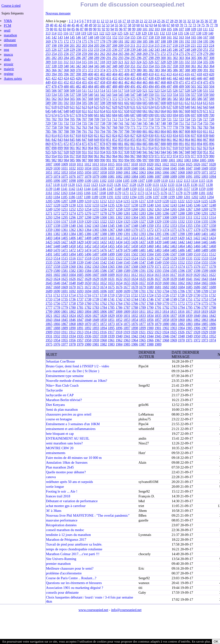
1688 (212, 287)
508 (66, 91)
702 (54, 119)
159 (157, 37)
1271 (49, 213)
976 (188, 156)
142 (54, 37)
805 (169, 131)
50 (95, 25)
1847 (80, 320)
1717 (96, 295)
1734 (57, 299)
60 (138, 25)
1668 (57, 287)
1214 (119, 201)
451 (60, 82)
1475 (96, 250)
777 (169, 127)
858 (151, 140)
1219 (158, 201)
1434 (119, 242)
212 (139, 46)
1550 (166, 262)
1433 (111, 242)
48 (86, 25)
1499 (111, 254)
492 (139, 86)
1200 (179, 197)
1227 (49, 205)
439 (157, 78)
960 (91, 156)
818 (78, 136)
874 (78, 144)
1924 (166, 332)
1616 (166, 275)
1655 (127, 283)
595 (84, 103)
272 (163, 54)
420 (212, 74)
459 (109, 82)
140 (211, 33)
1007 (49, 164)
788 (66, 131)
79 (47, 29)
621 (72, 107)
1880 (166, 324)
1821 (49, 316)
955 (60, 156)
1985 (127, 344)
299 (157, 58)
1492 (57, 254)
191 (182, 41)
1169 (110, 193)
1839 (189, 316)
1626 (72, 279)
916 (163, 148)
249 (194, 50)
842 (54, 140)
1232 (88, 205)
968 (139, 156)
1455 (111, 246)
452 (66, 82)
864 (188, 140)
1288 (181, 213)
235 (109, 50)
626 (103, 107)
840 (212, 136)
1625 (65, 279)
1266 (181, 209)
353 (145, 66)
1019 (142, 164)
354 (151, 66)
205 (97, 46)
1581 (65, 271)
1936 (88, 336)
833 (169, 136)
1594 (166, 271)
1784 (104, 307)
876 (91, 144)
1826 (88, 316)
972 (163, 156)
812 (212, 131)
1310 (181, 217)
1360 (57, 230)
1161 (49, 193)
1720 (119, 295)
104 (163, 29)
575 (133, 99)
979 (206, 156)
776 (163, 127)
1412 (119, 238)
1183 (49, 197)
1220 (166, 201)
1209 (80, 201)
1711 (49, 295)
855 (133, 140)
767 (109, 127)
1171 (126, 193)
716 (139, 119)
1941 (127, 336)
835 (182, 136)
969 (145, 156)
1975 (49, 344)
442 (175, 78)
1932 (57, 336)
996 (139, 160)
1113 (187, 181)
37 (211, 21)
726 (200, 119)
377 (121, 70)
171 (60, 41)
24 (154, 21)
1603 (65, 275)
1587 (111, 271)
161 (169, 37)
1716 (88, 295)
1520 (104, 258)
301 (169, 58)
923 (206, 148)
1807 (111, 312)
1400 (197, 234)
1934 (72, 336)
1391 (127, 234)
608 (163, 103)
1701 (142, 291)
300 (163, 58)
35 (202, 21)
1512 (212, 254)
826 (127, 136)
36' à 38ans (54, 511)
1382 (57, 234)
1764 (119, 303)
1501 (127, 254)
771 (133, 127)
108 (188, 29)
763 (84, 127)
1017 (127, 164)
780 (188, 127)
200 (66, 46)
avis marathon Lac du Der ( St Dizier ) (72, 371)
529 (194, 91)
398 (78, 74)
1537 (65, 262)
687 (133, 115)
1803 (80, 312)
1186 (72, 197)
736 (91, 123)
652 (91, 111)
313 (72, 62)
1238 (135, 205)
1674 (104, 287)
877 (97, 144)
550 (151, 95)
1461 (158, 246)
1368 (119, 230)
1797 (205, 307)
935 (109, 152)
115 (60, 33)
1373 (158, 230)
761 (72, 127)
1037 (111, 168)
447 (206, 78)
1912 (72, 332)
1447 (49, 246)
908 (115, 148)
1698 (119, 291)
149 (97, 37)
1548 (150, 262)
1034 (88, 168)
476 (212, 82)
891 (182, 144)
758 (54, 127)
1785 (111, 307)
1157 (187, 189)
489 (121, 86)
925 (48, 152)
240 (139, 50)
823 (109, 136)
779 (182, 127)
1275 (80, 213)
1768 (150, 303)
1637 (158, 279)
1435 (127, 242)
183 (133, 41)
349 (121, 66)
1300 (104, 217)
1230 (72, 205)
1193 (126, 197)
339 (60, 66)
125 (120, 33)
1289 (189, 213)
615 (206, 103)
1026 (197, 164)
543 (109, 95)
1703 (158, 291)
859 (157, 140)
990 (103, 160)
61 (142, 25)
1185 (64, 197)
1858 (166, 320)
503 (206, 86)
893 (194, 144)
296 (139, 58)
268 (139, 54)
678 (78, 115)
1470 (57, 250)
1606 (88, 275)
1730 (197, 295)
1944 (150, 336)
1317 (65, 221)
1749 (173, 299)
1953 (49, 340)
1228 (57, 205)
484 (91, 86)
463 (133, 82)
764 (91, 127)
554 (175, 95)
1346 (119, 226)
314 (78, 62)
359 (182, 66)
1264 (166, 209)
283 (60, 58)
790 (78, 131)
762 (78, 127)
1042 (150, 168)
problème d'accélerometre (64, 573)
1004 (195, 160)
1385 (80, 234)
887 (157, 144)
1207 (65, 201)
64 (155, 25)
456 (91, 82)
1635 (142, 279)
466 (151, 82)
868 (212, 140)
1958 (88, 340)
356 (163, 66)
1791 (158, 307)
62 (147, 25)
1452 (88, 246)
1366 (104, 230)
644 (212, 107)
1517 (80, 258)
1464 (181, 246)
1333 (189, 221)
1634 (135, 279)
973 (169, 156)
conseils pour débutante (62, 592)
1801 (65, 312)
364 (212, 66)
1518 (88, 258)
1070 (197, 172)
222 (200, 46)
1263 (158, 209)
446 (200, 78)
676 (66, 115)
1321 (96, 221)
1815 (173, 312)
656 (115, 111)
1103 (111, 181)
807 (182, 131)
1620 (197, 275)
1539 (80, 262)
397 (72, 74)
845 (72, 140)
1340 (72, 226)
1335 (205, 221)
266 (127, 54)
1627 (80, 279)
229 (72, 50)
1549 (158, 262)
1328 (150, 221)
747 (157, 123)
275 (182, 54)
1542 (104, 262)
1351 (158, 226)
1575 (189, 267)
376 (115, 70)
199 (60, 46)
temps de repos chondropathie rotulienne (74, 549)
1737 (80, 299)
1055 (80, 172)
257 (72, 54)
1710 (212, 291)
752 (188, 123)
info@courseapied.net (126, 610)
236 (115, 50)
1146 (102, 189)
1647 (65, 283)
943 (157, 152)
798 (127, 131)
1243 (173, 205)
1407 (80, 238)
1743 (127, 299)
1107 (141, 181)
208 (115, 46)
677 (72, 115)
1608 (104, 275)
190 (175, 41)
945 (169, 152)
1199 (171, 197)
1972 (197, 340)
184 (139, 41)
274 (175, 54)
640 (188, 107)
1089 (173, 176)
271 (157, 54)
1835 (158, 316)
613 (194, 103)
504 (212, 86)
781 (194, 127)
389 (194, 70)
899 (60, 148)
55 (116, 25)
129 (144, 33)
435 (133, 78)
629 (121, 107)
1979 (80, 344)
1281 (127, 213)
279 (206, 54)
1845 (65, 320)
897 (48, 148)
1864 (212, 320)
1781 (80, 307)
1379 (205, 230)
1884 (197, 324)
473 (194, 82)
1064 (150, 172)
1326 (135, 221)
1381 (49, 234)
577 (145, 99)
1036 (104, 168)
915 (157, 148)
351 (133, 66)
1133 (171, 185)
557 (194, 95)
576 (139, 99)
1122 (87, 185)
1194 (133, 197)
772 (139, 127)
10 (94, 21)
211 (133, 46)
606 (151, 103)
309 (48, 62)
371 (84, 70)
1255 (96, 209)
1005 (203, 160)
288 (91, 58)
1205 (49, 201)
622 (78, 107)
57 (125, 25)
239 (133, 50)
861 (169, 140)
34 (198, 21)
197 (48, 46)
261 (97, 54)
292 (115, 58)
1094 (212, 176)
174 (78, 41)
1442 (181, 242)
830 (151, 136)
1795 (189, 307)
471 (182, 82)
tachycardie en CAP (60, 395)
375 (109, 70)
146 (78, 37)
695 (182, 115)
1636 (150, 279)
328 (163, 62)
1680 (150, 287)
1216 (135, 201)
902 (78, 148)
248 (188, 50)
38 (215, 21)
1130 (148, 185)
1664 (197, 283)
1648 (72, 283)
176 (91, 41)
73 (194, 25)
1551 (173, 262)
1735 (65, 299)
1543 (111, 262)
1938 (104, 336)
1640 (181, 279)
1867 (65, 324)
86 (77, 29)
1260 (135, 209)
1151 (141, 189)
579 (157, 99)
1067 (173, 172)
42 (60, 25)
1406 (72, 238)
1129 (140, 185)
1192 (118, 197)
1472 (72, 250)
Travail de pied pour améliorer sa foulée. (74, 544)
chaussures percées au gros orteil (69, 414)
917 (169, 148)
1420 (181, 238)
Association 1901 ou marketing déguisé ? (75, 588)
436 (139, 78)
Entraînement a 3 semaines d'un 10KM (73, 424)
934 (103, 152)
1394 (150, 234)
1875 (127, 324)
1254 (88, 209)
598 (103, 103)
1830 (119, 316)
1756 (57, 303)
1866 (57, 324)
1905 (189, 328)
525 (169, 91)
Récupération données (61, 525)
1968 (166, 340)
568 (91, 99)
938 (127, 152)
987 (84, 160)
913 (145, 148)
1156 (179, 189)
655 (109, 111)
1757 (65, 303)
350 (127, 66)
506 (54, 91)
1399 (189, 234)
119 (84, 33)
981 (48, 160)
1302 (119, 217)
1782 (88, 307)
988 (91, 160)
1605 (80, 275)
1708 (197, 291)
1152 (148, 189)
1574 (181, 267)
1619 (189, 275)
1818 (197, 312)
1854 (135, 320)
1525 (142, 258)
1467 (205, 246)
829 (145, 136)
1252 (72, 209)
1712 (57, 295)
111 (205, 29)
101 (145, 29)
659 (133, 111)
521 (145, 91)
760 (66, 127)
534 (54, 95)
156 (139, 37)
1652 (104, 283)
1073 (49, 176)
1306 (150, 217)
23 (150, 21)
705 (72, 119)
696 (188, 115)
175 (84, 41)
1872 (104, 324)
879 (109, 144)
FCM (7, 26)
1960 (104, 340)
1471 (65, 250)
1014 (103, 164)
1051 (49, 172)
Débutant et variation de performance (72, 501)
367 (60, 70)
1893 (96, 328)
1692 (72, 291)
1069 (189, 172)
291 (109, 58)
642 (200, 107)
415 (181, 74)
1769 (158, 303)
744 (139, 123)
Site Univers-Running (61, 559)
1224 (197, 201)
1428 (72, 242)
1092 (197, 176)
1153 (156, 189)
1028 (212, 164)
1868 (72, 324)
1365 (96, 230)
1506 (166, 254)
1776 (212, 303)
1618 (181, 275)
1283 (142, 213)
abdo (7, 59)
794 (103, 131)
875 (84, 144)
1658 (150, 283)
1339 (65, 226)
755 (206, 123)
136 (187, 33)
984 (66, 160)
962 (103, 156)
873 (72, 144)
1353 (173, 226)
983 (60, 160)
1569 (142, 267)
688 (139, 115)
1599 (205, 271)
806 (175, 131)
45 (73, 25)
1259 (127, 209)
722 (175, 119)
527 (181, 91)
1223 (189, 201)
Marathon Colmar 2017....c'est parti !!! (73, 554)
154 (127, 37)
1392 (135, 234)
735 (84, 123)
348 (115, 66)
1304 (135, 217)
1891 (80, 328)
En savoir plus (201, 641)
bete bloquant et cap (60, 434)
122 (102, 33)
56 (121, 25)
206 (103, 46)
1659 (158, 283)
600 (115, 103)
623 (84, 107)
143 (60, 37)
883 (133, 144)
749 (169, 123)
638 (175, 107)
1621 (204, 275)
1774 (197, 303)
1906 (197, 328)
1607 (96, 275)
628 (115, 107)
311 (60, 62)
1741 (111, 299)
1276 (88, 213)
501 (194, 86)
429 (97, 78)
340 (66, 66)
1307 (158, 217)
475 (206, 82)
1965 (142, 340)
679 (84, 115)
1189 (95, 197)
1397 (173, 234)
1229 (65, 205)
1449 (65, 246)
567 (84, 99)
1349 (142, 226)
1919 (127, 332)
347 (109, 66)
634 (151, 107)
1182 (210, 193)
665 (169, 111)
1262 (150, 209)
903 (84, 148)
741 (121, 123)
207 (109, 46)
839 (206, 136)
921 (194, 148)
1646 (57, 283)
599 (109, 103)
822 (103, 136)
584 (188, 99)
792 (91, 131)
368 (66, 70)
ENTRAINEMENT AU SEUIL (68, 438)
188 (163, 41)
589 (48, 103)
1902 (166, 328)
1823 (65, 316)
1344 (104, 226)
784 (212, 127)
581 (169, 99)
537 (72, 95)
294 (127, 58)
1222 (181, 201)
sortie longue (55, 487)
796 (115, 131)
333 (194, 62)
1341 (80, 226)
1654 (119, 283)
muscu (8, 54)
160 (163, 37)
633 (145, 107)
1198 (164, 197)
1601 (49, 275)
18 (128, 21)
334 (200, 62)
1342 (88, 226)
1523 (127, 258)
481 (72, 86)
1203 (203, 197)
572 (115, 99)
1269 (205, 209)
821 (97, 136)
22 (146, 21)
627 (109, 107)
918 (175, 148)
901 (72, 148)
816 (66, 136)
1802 (72, 312)
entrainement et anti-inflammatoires (71, 429)
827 (133, 136)
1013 (96, 164)
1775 (205, 303)
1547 (142, 262)
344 (91, 66)
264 (115, 54)
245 (169, 50)
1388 (104, 234)
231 (84, 50)
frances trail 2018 (58, 496)
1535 (49, 262)
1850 (104, 320)
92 (103, 29)
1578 (212, 267)
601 (121, 103)
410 (151, 74)
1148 (118, 189)
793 (97, 131)
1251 (65, 209)
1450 (72, 246)
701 (48, 119)
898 (54, 148)
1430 (88, 242)
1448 (57, 246)
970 (151, 156)
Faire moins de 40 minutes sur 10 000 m (74, 458)
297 (145, 58)
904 (91, 148)
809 (194, 131)
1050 (212, 168)
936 (115, 152)
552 (163, 95)
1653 (111, 283)
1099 (80, 181)
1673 (96, 287)
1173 (141, 193)
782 (200, 127)
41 (56, 25)
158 (151, 37)
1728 (181, 295)
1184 (57, 197)
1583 (80, 271)
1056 (88, 172)
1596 (181, 271)
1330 (166, 221)
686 (127, 115)
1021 (158, 164)
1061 (127, 172)
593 (72, 103)
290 (103, 58)
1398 (181, 234)
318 (102, 62)
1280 (119, 213)
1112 (179, 181)
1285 (158, 213)
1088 (166, 176)
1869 (80, 324)
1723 (142, 295)
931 (84, 152)
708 (91, 119)
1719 (111, 295)
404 (115, 74)
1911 (64, 332)
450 (54, 82)
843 (60, 140)
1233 (96, 205)
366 (54, 70)
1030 (57, 168)
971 (157, 156)
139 (205, 33)
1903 (173, 328)
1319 (80, 221)
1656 (135, 283)
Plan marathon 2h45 (60, 467)
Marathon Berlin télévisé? (64, 400)
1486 (181, 250)
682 (103, 115)
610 (175, 103)
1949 (189, 336)
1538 (72, 262)
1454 (104, 246)
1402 (212, 234)
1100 (88, 181)
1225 (204, 201)
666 (175, 111)
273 (169, 54)
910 (127, 148)
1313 (204, 217)
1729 (189, 295)
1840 (197, 316)
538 (78, 95)
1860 (181, 320)
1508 (181, 254)
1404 (57, 238)
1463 (173, 246)
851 (109, 140)
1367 (111, 230)
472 (188, 82)
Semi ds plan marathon (62, 410)
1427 (65, 242)
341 (72, 66)
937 (121, 152)
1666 (212, 283)
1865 (49, 324)
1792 (166, 307)
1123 (94, 185)
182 (127, 41)
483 (84, 86)
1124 (102, 185)
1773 (189, 303)
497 (169, 86)
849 (97, 140)
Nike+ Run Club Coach (62, 385)
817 (72, 136)
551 (157, 95)
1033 (80, 168)
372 (91, 70)
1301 (111, 217)
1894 (104, 328)
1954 (57, 340)
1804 (88, 312)
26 (163, 21)
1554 (197, 262)
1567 (127, 267)
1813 (158, 312)
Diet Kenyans (55, 405)
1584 (88, 271)
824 (115, 136)
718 (151, 119)
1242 (166, 205)
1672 (88, 287)
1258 (119, 209)
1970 (181, 340)
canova (51, 477)
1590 (135, 271)
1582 (72, 271)
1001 (172, 160)
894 (200, 144)
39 (47, 25)
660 (139, 111)
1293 (49, 217)
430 (103, 78)
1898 (135, 328)
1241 (158, 205)
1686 (197, 287)
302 (175, 58)
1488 (197, 250)
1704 (166, 291)
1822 (57, 316)
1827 (96, 316)
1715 (80, 295)
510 (78, 91)
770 (127, 127)
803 (157, 131)
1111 (172, 181)
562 (54, 99)
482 (78, 86)
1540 (88, 262)
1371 (142, 230)
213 (145, 46)
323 (133, 62)
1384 (72, 234)
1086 (150, 176)
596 (91, 103)
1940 (119, 336)
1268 (197, 209)
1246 (197, 205)
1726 (166, 295)
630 (127, 107)
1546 (135, 262)
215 (157, 46)
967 (133, 156)
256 (66, 54)
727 (206, 119)
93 (108, 29)
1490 (212, 250)
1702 (150, 291)
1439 (158, 242)
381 (145, 70)
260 (91, 54)
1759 (80, 303)
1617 (173, 275)
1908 (212, 328)
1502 (135, 254)
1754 (212, 299)
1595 (173, 271)
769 (121, 127)
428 (91, 78)
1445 (205, 242)
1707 (189, 291)
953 (48, 156)
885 (145, 144)
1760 (88, 303)
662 (151, 111)
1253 (80, 209)
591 (60, 103)
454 (78, 82)
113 (48, 33)
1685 (189, 287)
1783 (96, 307)
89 (90, 29)
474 (200, 82)
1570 (150, 267)
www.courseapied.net (93, 610)
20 (137, 21)
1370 (135, 230)
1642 (197, 279)
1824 (72, 316)
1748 (166, 299)
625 (97, 107)
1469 (49, 250)
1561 (80, 267)
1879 (158, 324)
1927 (189, 332)
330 (175, 62)
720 (163, 119)
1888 (57, 328)
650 (78, 111)
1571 (158, 267)
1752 (197, 299)
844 (66, 140)
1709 (205, 291)
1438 (150, 242)
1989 (158, 344)
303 (182, 58)
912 (139, 148)
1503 (142, 254)
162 (175, 37)
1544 (119, 262)
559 (206, 95)
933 (97, 152)
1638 (166, 279)
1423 (204, 238)
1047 (189, 168)
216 (163, 46)
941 (145, 152)
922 (200, 148)
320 (115, 62)
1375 (173, 230)
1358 (212, 226)
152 (115, 37)
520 (139, 91)
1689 (49, 291)
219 (181, 46)
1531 (189, 258)
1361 (65, 230)
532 (212, 91)
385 (169, 70)
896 (212, 144)
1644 (212, 279)
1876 (135, 324)
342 (78, 66)
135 (181, 33)
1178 (179, 193)
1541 (96, 262)
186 (151, 41)
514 (102, 91)
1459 (142, 246)
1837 (173, 316)
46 (77, 25)
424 (66, 78)
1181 (202, 193)
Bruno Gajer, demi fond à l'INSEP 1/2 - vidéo (77, 366)
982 (54, 160)
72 (190, 25)
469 (169, 82)
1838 (181, 316)
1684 (181, 287)
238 (127, 50)
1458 (135, 246)
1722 (135, 295)
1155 (171, 189)
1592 (150, 271)
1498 (104, 254)
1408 (88, 238)
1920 (135, 332)
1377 (189, 230)
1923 (158, 332)
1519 (96, 258)
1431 (96, 242)
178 (103, 41)
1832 (135, 316)
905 (97, 148)
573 (121, 99)
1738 (88, 299)
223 (206, 46)
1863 (205, 320)
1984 (119, 344)
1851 (111, 320)
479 (60, 86)
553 (169, 95)
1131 (156, 185)
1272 (57, 213)
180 (115, 41)
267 (133, 54)
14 (111, 21)
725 (194, 119)
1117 (49, 185)
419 (206, 74)
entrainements (56, 453)
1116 (209, 181)
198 (54, 46)
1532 (197, 258)
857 (145, 140)
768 (115, 127)
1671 (80, 287)
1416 (150, 238)
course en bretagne (59, 419)
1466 (197, 246)
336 (212, 62)
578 (151, 99)
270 (151, 54)
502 (200, 86)
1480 (135, 250)
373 (97, 70)
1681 (158, 287)
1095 (49, 181)
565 (72, 99)
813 (48, 136)
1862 (197, 320)
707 (84, 119)
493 (145, 86)
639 (182, 107)
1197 (156, 197)
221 (194, 46)
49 (90, 25)
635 (157, 107)
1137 (202, 185)
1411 (111, 238)
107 (182, 29)
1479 (127, 250)
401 (97, 74)
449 (48, 82)
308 (212, 58)
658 (127, 111)
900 (66, 148)
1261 (142, 209)
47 (82, 25)
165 (194, 37)
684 (115, 115)
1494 (72, 254)
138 (199, 33)
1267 (189, 209)
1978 (72, 344)
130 (150, 33)
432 (115, 78)
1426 (57, 242)
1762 (104, 303)
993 (121, 160)
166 (200, 37)
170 (54, 41)
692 (163, 115)
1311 (189, 217)
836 (188, 136)
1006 (211, 160)
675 (60, 115)
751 (182, 123)
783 (206, 127)
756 (212, 123)
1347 (127, 226)
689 (145, 115)
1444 (197, 242)
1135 (186, 185)
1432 (104, 242)
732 (66, 123)
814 (54, 136)
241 (145, 50)
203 (84, 46)
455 (84, 82)
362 (200, 66)
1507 (173, 254)
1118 (56, 185)
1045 (173, 168)
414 (175, 74)
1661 (173, 283)
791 (84, 131)
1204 (210, 197)
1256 (104, 209)
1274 (72, 213)
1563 (96, 267)
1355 (189, 226)
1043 (158, 168)
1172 (133, 193)
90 (95, 29)
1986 (135, 344)
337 (48, 66)
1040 (135, 168)
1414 (135, 238)
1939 (111, 336)
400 (91, 74)
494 (151, 86)
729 (48, 123)
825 (121, 136)
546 (127, 95)
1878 (150, 324)
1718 (103, 295)
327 (157, 62)
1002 (180, 160)
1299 (96, 217)
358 (175, 66)
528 (187, 91)
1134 (179, 185)
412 (163, 74)
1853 (127, 320)
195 (206, 41)
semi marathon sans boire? (64, 443)
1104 (119, 181)
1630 (104, 279)
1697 (111, 291)
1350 (150, 226)
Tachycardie (54, 390)
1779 (65, 307)
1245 (189, 205)
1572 (166, 267)
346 (103, 66)
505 (48, 91)
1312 (197, 217)
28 (172, 21)
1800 (57, 312)
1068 (181, 172)
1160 (210, 189)
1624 (57, 279)
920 (187, 148)
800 (139, 131)
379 (133, 70)
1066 (166, 172)
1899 (142, 328)
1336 (212, 221)
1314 (212, 217)
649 (72, 111)
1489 (205, 250)
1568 (135, 267)
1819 (204, 312)
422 (54, 78)
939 (133, 152)
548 (139, 95)
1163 (64, 193)
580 (163, 99)
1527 (158, 258)
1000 (164, 160)
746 (151, 123)
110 (199, 29)
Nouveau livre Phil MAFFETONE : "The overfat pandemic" (88, 515)
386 (175, 70)
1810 (135, 312)
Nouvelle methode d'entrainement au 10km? (76, 381)
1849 (96, 320)
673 (48, 115)
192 (188, 41)
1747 (158, 299)
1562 (88, 267)
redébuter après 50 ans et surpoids (69, 482)
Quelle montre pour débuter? (66, 472)
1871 (96, 324)
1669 (65, 287)
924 (212, 148)
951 (206, 152)
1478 (119, 250)
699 (206, 115)
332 (187, 62)
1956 (72, 340)
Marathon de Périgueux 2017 (66, 540)
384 (163, 70)
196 (212, 41)
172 (66, 41)
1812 (150, 312)
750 (175, 123)
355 (157, 66)
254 (54, 54)
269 (145, 54)
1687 (205, 287)
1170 (118, 193)
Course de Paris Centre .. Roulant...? (71, 578)
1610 (119, 275)
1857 (158, 320)
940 (139, 152)
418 (200, 74)
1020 (150, 164)
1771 (173, 303)
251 (206, 50)
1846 (72, 320)
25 (159, 21)
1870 (88, 324)
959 (84, 156)
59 (134, 25)
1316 (57, 221)
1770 (166, 303)
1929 (204, 332)
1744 (135, 299)
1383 (65, 234)
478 (54, 86)
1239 (142, 205)
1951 (205, 336)
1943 (142, 336)
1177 (171, 193)
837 (194, 136)
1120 (71, 185)
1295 (65, 217)
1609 (111, 275)
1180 (194, 193)
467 (157, 82)
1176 (164, 193)
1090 (181, 176)
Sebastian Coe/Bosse (60, 361)
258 (78, 54)
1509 (189, 254)
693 (169, 115)
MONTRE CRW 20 (60, 448)
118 (78, 33)
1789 (142, 307)
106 (175, 29)
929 (72, 152)
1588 (119, 271)
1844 (57, 320)
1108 (149, 181)
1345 (111, 226)
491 (133, 86)
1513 (49, 258)
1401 (205, 234)
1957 (80, 340)
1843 (49, 320)
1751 (189, 299)
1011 (80, 164)
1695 (96, 291)
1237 (127, 205)
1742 (119, 299)
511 (84, 91)
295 (133, 58)
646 (54, 111)
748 (163, 123)
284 (66, 58)
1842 (212, 316)
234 (103, 50)
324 (139, 62)
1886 (212, 324)
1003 (187, 160)
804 (163, 131)
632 (139, 107)
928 (66, 152)
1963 (127, 340)
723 (181, 119)
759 (60, 127)
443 (182, 78)
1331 (173, 221)
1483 (158, 250)
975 (182, 156)
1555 (205, 262)
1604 (72, 275)
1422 (197, 238)
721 (169, 119)
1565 (111, 267)
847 (84, 140)
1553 (189, 262)
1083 (127, 176)
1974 (212, 340)
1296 (72, 217)
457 (97, 82)
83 (64, 29)
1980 (88, 344)
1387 (96, 234)
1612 (135, 275)
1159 (202, 189)
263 (109, 54)
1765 (127, 303)
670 (200, 111)
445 (194, 78)
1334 (197, 221)
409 (145, 74)
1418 (166, 238)
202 (78, 46)
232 (91, 50)
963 (109, 156)
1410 (104, 238)
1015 (111, 164)
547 (133, 95)
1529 (173, 258)
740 (115, 123)
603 (133, 103)
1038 (119, 168)
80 (51, 29)
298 (151, 58)
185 (145, 41)
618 (54, 107)
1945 (158, 336)
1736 (72, 299)
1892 (88, 328)
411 (157, 74)
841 (48, 140)
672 (212, 111)
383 (157, 70)
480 (66, 86)
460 (115, 82)
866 (200, 140)
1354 (181, 226)
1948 (181, 336)
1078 (88, 176)
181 (121, 41)
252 (212, 50)
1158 (194, 189)
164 (188, 37)
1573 (173, 267)
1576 (197, 267)
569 (97, 99)
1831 (127, 316)
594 (78, 103)
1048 (197, 168)
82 (60, 29)
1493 (65, 254)
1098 (72, 181)
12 (102, 21)
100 (139, 29)
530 (200, 91)
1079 (96, 176)
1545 (127, 262)
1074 (57, 176)
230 (78, 50)
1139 (49, 189)
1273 (65, 213)
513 (96, 91)
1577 (205, 267)
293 (121, 58)
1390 (119, 234)
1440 (166, 242)
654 (103, 111)
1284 (150, 213)
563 (60, 99)
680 (91, 115)
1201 (187, 197)
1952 (212, 336)
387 (182, 70)
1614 (150, 275)
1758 (72, 303)
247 (182, 50)
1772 (181, 303)
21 (141, 21)
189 (169, 41)
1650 (88, 283)
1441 (173, 242)
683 (109, 115)
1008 (57, 164)
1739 (96, 299)
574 (127, 99)
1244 (181, 205)
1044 (166, 168)
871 (60, 144)
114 (54, 33)
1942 (135, 336)
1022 (166, 164)
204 (91, 46)
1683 (173, 287)
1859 (173, 320)
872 (66, 144)
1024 (181, 164)
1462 (166, 246)
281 (48, 58)
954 (54, 156)
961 (97, 156)
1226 (212, 201)
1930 (212, 332)
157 (145, 37)
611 (181, 103)
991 (109, 160)
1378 (197, 230)
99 (134, 29)
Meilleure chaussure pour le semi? (70, 568)
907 (109, 148)
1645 (49, 283)
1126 (117, 185)
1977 (65, 344)
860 (163, 140)
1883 (189, 324)
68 (173, 25)
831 (157, 136)
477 (48, 86)
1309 (173, 217)
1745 (142, 299)
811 (205, 131)
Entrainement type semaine (65, 376)
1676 (119, 287)
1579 (49, 271)
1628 (88, 279)
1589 (127, 271)
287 (84, 58)
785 (48, 131)
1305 (142, 217)
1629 (96, 279)
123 (108, 33)
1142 (72, 189)
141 (48, 37)
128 (138, 33)
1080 (104, 176)
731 (60, 123)
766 (103, 127)
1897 (127, 328)
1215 (127, 201)
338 (54, 66)
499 (182, 86)
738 (103, 123)
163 (182, 37)
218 (175, 46)
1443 (189, 242)
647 (60, 111)
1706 (181, 291)
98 (129, 29)
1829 (111, 316)
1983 (111, 344)
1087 (158, 176)
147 (84, 37)
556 (188, 95)
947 (182, 152)
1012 (88, 164)
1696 (104, 291)
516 (115, 91)
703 (60, 119)
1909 (49, 332)
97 (125, 29)
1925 (173, 332)
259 (84, 54)
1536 (57, 262)
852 (115, 140)
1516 (72, 258)
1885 (205, 324)
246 (175, 50)
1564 (104, 267)
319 (109, 62)
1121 (79, 185)
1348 (135, 226)
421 (48, 78)
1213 (111, 201)
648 (66, 111)
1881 (173, 324)
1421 (189, 238)
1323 (111, 221)
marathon (10, 35)
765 (97, 127)
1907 (205, 328)
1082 (119, 176)
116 (66, 33)
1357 (205, 226)
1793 (173, 307)
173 (72, 41)
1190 (102, 197)
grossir (9, 64)
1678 (135, 287)
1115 (202, 181)
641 (194, 107)
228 (66, 50)
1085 (142, 176)
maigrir (9, 69)
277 (194, 54)
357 (169, 66)
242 (151, 50)
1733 (49, 299)
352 (139, 66)
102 (151, 29)
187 (157, 41)
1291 (205, 213)
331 (181, 62)
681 (97, 115)
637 (169, 107)
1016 (119, 164)
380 (139, 70)
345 (97, 66)
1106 (134, 181)
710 (103, 119)
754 (200, 123)
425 (72, 78)
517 (121, 91)
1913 (80, 332)
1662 (181, 283)
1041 (142, 168)
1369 (127, 230)
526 (175, 91)
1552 (181, 262)
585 (194, 99)
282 (54, 58)
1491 (49, 254)
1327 (142, 221)
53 (108, 25)
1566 (119, 267)
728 (212, 119)
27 (167, 21)
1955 (65, 340)
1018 (135, 164)
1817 (189, 312)
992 (115, 160)
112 (211, 29)
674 (54, 115)
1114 (194, 181)
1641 (189, 279)
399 (84, 74)
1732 (212, 295)
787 (60, 131)
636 (163, 107)
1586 (104, 271)
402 (103, 74)
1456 (119, 246)
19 (133, 21)
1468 (212, 246)
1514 (57, 258)
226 (54, 50)
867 (206, 140)
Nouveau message (58, 13)
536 (66, 95)
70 (181, 25)
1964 (135, 340)
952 (212, 152)
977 (194, 156)
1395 (158, 234)
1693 (80, 291)
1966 (150, 340)
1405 (65, 238)
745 (145, 123)
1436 (135, 242)
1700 (135, 291)
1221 (173, 201)
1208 (72, 201)
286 (78, 58)
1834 (150, 316)
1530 (181, 258)
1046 (181, 168)
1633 (127, 279)
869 (48, 144)
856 (139, 140)
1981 (96, 344)
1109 (157, 181)
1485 (173, 250)
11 (98, 21)
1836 (166, 316)
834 (175, 136)
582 (175, 99)
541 (97, 95)
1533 (205, 258)
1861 (189, 320)
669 (194, 111)
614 (200, 103)
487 (109, 86)
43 (64, 25)
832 (163, 136)
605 (145, 103)
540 (91, 95)
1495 (80, 254)
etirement (10, 45)
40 (51, 25)
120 (90, 33)
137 (193, 33)
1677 (127, 287)
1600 (212, 271)
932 (91, 152)
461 (121, 82)
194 (200, 41)
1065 (158, 172)
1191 (110, 197)
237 (121, 50)
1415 (142, 238)
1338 (57, 226)
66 (164, 25)
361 (194, 66)
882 (127, 144)
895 (206, 144)
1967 (158, 340)
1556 (212, 262)
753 (194, 123)
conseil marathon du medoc (65, 530)
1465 (189, 246)
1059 (111, 172)
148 (91, 37)
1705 (173, 291)
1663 (189, 283)
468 (163, 82)
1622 (212, 275)
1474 (88, 250)
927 (60, 152)
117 (72, 33)
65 (160, 25)
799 (133, 131)
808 (188, 131)
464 (139, 82)
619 (60, 107)
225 (48, 50)
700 (212, 115)
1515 (65, 258)
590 (54, 103)
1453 (96, 246)
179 (109, 41)
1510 (197, 254)
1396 (166, 234)
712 (115, 119)
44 (69, 25)
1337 (49, 226)
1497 (96, 254)
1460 (150, 246)
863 (182, 140)
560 (212, 95)
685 (121, 115)
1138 (209, 185)
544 (115, 95)
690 (151, 115)
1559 (65, 267)
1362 (72, 230)
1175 (156, 193)
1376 (181, 230)
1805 (96, 312)
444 (188, 78)
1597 (189, 271)
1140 (57, 189)
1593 (158, 271)
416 (187, 74)
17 (124, 21)
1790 (150, 307)
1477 (111, 250)
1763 (111, 303)
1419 (173, 238)
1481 (142, 250)
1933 (65, 336)
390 (200, 70)
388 (188, 70)
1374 (166, 230)
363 (206, 66)
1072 (212, 172)
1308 (166, 217)
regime (9, 74)
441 (169, 78)
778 (175, 127)
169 (48, 41)
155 (133, 37)
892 (188, 144)
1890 (72, 328)
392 (212, 70)
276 (188, 54)
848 (91, 140)
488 (115, 86)
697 (194, 115)
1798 (212, 307)
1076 (72, 176)
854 (127, 140)
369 (72, 70)
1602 (57, 275)
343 (84, 66)
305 (194, 58)
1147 (110, 189)
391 (206, 70)
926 (54, 152)
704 (66, 119)
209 (121, 46)
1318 (72, 221)
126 (126, 33)
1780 (72, 307)
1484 (166, 250)
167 (206, 37)
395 (60, 74)
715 (133, 119)
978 (200, 156)
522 (151, 91)
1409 (96, 238)
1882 (181, 324)
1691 (65, 291)
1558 (57, 267)
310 (54, 62)
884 (139, 144)
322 (127, 62)
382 (151, 70)
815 (60, 136)
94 (112, 29)
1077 (80, 176)
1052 (57, 172)
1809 (127, 312)
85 (73, 29)
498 (175, 86)
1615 (158, 275)
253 (48, 54)
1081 (111, 176)
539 (84, 95)
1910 (57, 332)
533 (48, 95)
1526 (150, 258)
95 (116, 29)
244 (163, 50)
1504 (150, 254)
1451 (80, 246)
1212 (103, 201)
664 (163, 111)
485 (97, 86)
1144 (87, 189)
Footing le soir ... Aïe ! (62, 491)
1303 (127, 217)
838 (200, 136)
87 (82, 29)
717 (145, 119)
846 (78, 140)
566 (78, 99)
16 (120, 21)
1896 (119, 328)
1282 (135, 213)
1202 (195, 197)
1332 (181, 221)
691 (157, 115)
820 (91, 136)
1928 (197, 332)
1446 (212, 242)
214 (151, 46)
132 (162, 33)
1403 (49, 238)
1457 (127, 246)
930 (78, 152)
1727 (173, 295)
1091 (189, 176)
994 (127, 160)
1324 (119, 221)
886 (151, 144)
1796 (197, 307)
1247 (205, 205)
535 (60, 95)
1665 (205, 283)
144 (66, 37)
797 (121, 131)
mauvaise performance (62, 520)
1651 (96, 283)
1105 (126, 181)
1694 (88, 291)
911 (133, 148)
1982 (104, 344)
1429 (80, 242)
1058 (104, 172)
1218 (150, 201)
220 (187, 46)
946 (175, 152)
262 (103, 54)
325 (145, 62)
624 (91, 107)
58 (129, 25)
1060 (119, 172)
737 (97, 123)
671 (206, 111)
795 (109, 131)
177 (97, 41)
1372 (150, 230)
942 (151, 152)
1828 (104, 316)
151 (109, 37)
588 (212, 99)
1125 (110, 185)
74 (199, 25)
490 (127, 86)
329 (169, 62)
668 (188, 111)
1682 (166, 287)
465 (145, 82)
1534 (212, 258)
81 (56, 29)
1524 (135, 258)
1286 (166, 213)
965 (121, 156)
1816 (181, 312)
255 (60, 54)
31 (185, 21)
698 (200, 115)
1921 (142, 332)
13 (107, 21)
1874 (119, 324)
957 (72, 156)
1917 (111, 332)
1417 (158, 238)
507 (60, 91)
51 (99, 25)
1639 (173, 279)
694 (175, 115)
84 (69, 29)
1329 (158, 221)
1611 (127, 275)
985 (72, 160)
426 (78, 78)
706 (78, 119)
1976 (57, 344)
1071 (205, 172)
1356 (197, 226)
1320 (88, 221)
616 (212, 103)
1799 (49, 312)
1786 (119, 307)
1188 (87, 197)
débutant (10, 40)
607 (157, 103)
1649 (80, 283)
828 (139, 136)
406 (127, 74)
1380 (212, 230)
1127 (125, 185)
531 (206, 91)
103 (157, 29)
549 (145, 95)
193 (194, 41)
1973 (205, 340)
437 (145, 78)
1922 (150, 332)
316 (90, 62)
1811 (142, 312)
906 (103, 148)
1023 (173, 164)
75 (203, 25)
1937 (96, 336)
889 (169, 144)
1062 (135, 172)
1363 (80, 230)
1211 (96, 201)
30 (180, 21)
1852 (119, 320)
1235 (111, 205)
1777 (49, 307)
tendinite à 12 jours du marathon (68, 535)
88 (86, 29)
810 (200, 131)
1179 (187, 193)
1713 (64, 295)
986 (78, 160)
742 (127, 123)
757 (48, 127)
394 (54, 74)
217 (169, 46)
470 (175, 82)
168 (212, 37)
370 (78, 70)
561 (48, 99)
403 (109, 74)
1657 (142, 283)
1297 (80, 217)
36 (206, 21)
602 (127, 103)
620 (66, 107)
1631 (111, 279)
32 (189, 21)
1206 (57, 201)
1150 (133, 189)
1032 (72, 168)
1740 (104, 299)
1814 (166, 312)
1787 (127, 307)
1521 (111, 258)
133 (169, 33)
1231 (80, 205)
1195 (141, 197)
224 (212, 46)
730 (54, 123)
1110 (164, 181)
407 (133, 74)
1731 (204, 295)
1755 (49, 303)
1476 (104, 250)
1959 (96, 340)
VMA (8, 21)
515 (109, 91)
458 (103, 82)
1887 (49, 328)
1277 (96, 213)
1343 (96, 226)
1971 (189, 340)
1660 (166, 283)
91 (99, 29)
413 (169, 74)
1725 (158, 295)
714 (127, 119)
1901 (158, 328)
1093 (205, 176)
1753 (205, 299)
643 (206, 107)
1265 (173, 209)
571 (109, 99)
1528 (166, 258)
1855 (142, 320)
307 (206, 58)
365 (48, 70)
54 (112, 25)
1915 (96, 332)
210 (127, 46)
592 (66, 103)
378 (127, 70)
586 (200, 99)
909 (121, 148)
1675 (111, 287)
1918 (119, 332)
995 (133, 160)
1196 (148, 197)
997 (145, 160)
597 (97, 103)
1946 (166, 336)
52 (103, 25)
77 (212, 25)
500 (188, 86)
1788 (135, 307)
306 (200, 58)
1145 (95, 189)
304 (188, 58)
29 (176, 21)
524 (163, 91)
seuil (7, 30)
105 (169, 29)
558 (200, 95)
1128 (133, 185)
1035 (96, 168)
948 (188, 152)
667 (182, 111)
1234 (104, 205)
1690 (57, 291)
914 (151, 148)
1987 (142, 344)
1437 (142, 242)
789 (72, 131)
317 (96, 62)
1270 (212, 209)
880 (115, 144)
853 (121, 140)
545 (121, 95)
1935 (80, 336)
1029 (49, 168)
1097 (65, 181)
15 (115, 21)
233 (97, 50)
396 (66, 74)
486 (103, 86)
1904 (181, 328)
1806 (104, 312)
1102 (103, 181)
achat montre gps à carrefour (66, 506)
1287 (173, 213)
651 (84, 111)
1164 (72, 193)
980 (212, 156)
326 (151, 62)
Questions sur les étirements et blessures (74, 583)
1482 (150, 250)
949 (194, 152)
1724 (150, 295)
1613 (142, 275)
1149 (126, 189)
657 (121, 111)
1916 (103, 332)
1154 (164, 189)
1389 (111, 234)
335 (206, 62)
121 (96, 33)
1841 (205, 316)
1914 (88, 332)
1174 (148, 193)
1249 (49, 209)
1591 (142, 271)
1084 (135, 176)
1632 (119, 279)
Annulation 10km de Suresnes (67, 462)
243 (157, 50)
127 (132, 33)
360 (188, 66)
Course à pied (11, 6)
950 (200, 152)
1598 (197, 271)
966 (127, 156)
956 (66, 156)
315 (84, 62)
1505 (158, 254)
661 (145, 111)
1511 (205, 254)
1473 (80, 250)
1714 (72, 295)
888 (163, 144)
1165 (80, 193)
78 (216, 25)
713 (121, 119)
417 (194, 74)
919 (181, 148)
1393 (142, 234)
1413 (127, 238)
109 (194, 29)
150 (103, 37)
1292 (212, 213)
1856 (150, 320)
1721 (127, 295)
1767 (142, 303)
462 (127, 82)
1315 (49, 221)
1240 (150, 205)
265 (121, 54)
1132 (163, 185)
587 (206, 99)
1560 (72, 267)
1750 (181, 299)
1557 (49, 267)
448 (212, 78)
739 (109, 123)
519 (133, 91)
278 (200, 54)
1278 (104, 213)
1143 (80, 189)
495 (157, 86)
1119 (64, 185)
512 (90, 91)
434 (127, 78)
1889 (65, 328)
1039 (127, 168)
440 (163, 78)
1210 (88, 201)
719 (157, 119)
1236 (119, 205)
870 (54, 144)
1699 (127, 291)
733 (72, 123)
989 (97, 160)
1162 (57, 193)
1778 (57, 307)
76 (207, 25)
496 (163, 86)
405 (121, 74)
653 (97, 111)
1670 (72, 287)
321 (121, 62)
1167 (95, 193)
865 (194, 140)
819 (84, 136)
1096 (57, 181)
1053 (65, 172)
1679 (142, 287)
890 (175, 144)
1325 (127, 221)
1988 (150, 344)
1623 (49, 279)
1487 (189, 250)
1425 (49, 242)
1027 (204, 164)
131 (156, 33)
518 (127, 91)
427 (84, 78)
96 (121, 29)
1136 (194, 185)
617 (48, 107)
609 (169, 103)
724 (187, 119)
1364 (88, 230)
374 (103, 70)
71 (186, 25)
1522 (119, 258)
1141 (64, 189)
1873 (111, 324)
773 (145, 127)
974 (175, 156)
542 (103, 95)
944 (163, 152)
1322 (104, 221)
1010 (72, 164)
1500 (119, 254)
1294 (57, 217)
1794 (181, 307)
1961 (111, 340)
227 (60, 50)
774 (151, 127)
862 (175, 140)
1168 (102, 193)
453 (72, 82)
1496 (88, 254)
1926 (181, 332)
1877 (142, 324)
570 (103, 99)
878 (103, 144)
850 (103, 140)
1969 (173, 340)
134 (175, 33)
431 (109, 78)
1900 (150, 328)
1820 (212, 312)
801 (145, 131)
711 (109, 119)
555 (182, 95)
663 (157, 111)
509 (72, 91)
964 (115, 156)
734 (78, 123)
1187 (80, 197)
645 (48, 111)
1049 (205, 168)
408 (139, 74)
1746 (150, 299)
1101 (95, 181)
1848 (88, 320)
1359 (49, 230)
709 (97, 119)
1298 (88, 217)
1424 (212, 238)
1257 (111, 209)
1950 (197, 336)
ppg (6, 50)
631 (133, 107)
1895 (111, 328)
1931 (49, 336)
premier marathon (58, 564)
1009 (65, 164)
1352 (166, 226)
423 (60, 78)
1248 (212, 205)
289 (97, 58)
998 (151, 160)
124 (114, 33)
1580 (57, 271)
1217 (142, 201)
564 (66, 99)
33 (193, 21)
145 (72, 37)
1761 (96, 303)
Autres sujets (13, 78)
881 (121, 144)
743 (133, 123)
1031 (65, 168)
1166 (87, 193)
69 (177, 25)
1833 (142, 316)
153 (121, 37)
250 (200, 50)
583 (182, 99)
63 (151, 25)
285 (72, 58)
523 (157, 91)
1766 (135, 303)
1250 (57, 209)
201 (72, 46)
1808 (119, 312)
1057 (96, 172)
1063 (142, 172)
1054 (72, 172)
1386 (88, 234)
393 (48, 74)
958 (78, 156)
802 (151, 131)
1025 (189, 164)
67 (168, 25)
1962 (119, 340)
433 (121, 78)
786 (54, 131)
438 (151, 78)
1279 (111, 213)
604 (139, 103)
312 (66, 62)
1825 (80, 316)
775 (157, 127)
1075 (65, 176)
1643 (205, 279)
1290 (197, 213)
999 (157, 160)
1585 (96, 271)
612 (187, 103)
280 (212, 54)
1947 (173, 336)
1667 (49, 287)
